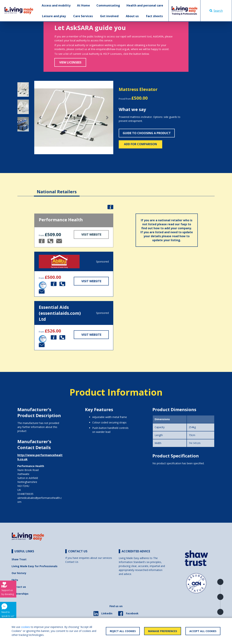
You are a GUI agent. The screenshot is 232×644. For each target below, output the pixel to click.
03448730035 (25, 494)
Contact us (19, 587)
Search (216, 11)
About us (132, 16)
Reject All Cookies (123, 631)
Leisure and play (54, 16)
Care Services (83, 16)
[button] (40, 118)
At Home (83, 5)
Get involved (109, 16)
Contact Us (72, 562)
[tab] (57, 189)
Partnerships (20, 594)
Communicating (108, 5)
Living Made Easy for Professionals (35, 566)
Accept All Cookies (203, 631)
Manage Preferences (163, 631)
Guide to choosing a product (147, 133)
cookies (26, 627)
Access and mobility (56, 5)
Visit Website (91, 234)
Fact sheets (154, 16)
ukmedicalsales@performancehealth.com (40, 500)
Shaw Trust (19, 559)
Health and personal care (145, 5)
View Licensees (70, 62)
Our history (19, 573)
